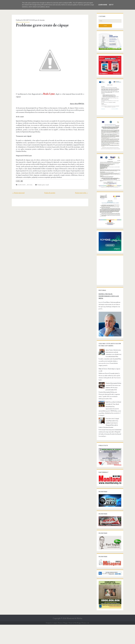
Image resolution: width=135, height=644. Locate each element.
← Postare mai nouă (17, 191)
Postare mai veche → (83, 191)
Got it (111, 5)
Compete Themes (57, 642)
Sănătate (20, 183)
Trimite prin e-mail (40, 183)
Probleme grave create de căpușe (41, 25)
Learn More (103, 5)
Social (28, 183)
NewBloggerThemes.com (82, 642)
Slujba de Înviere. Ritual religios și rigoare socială (110, 391)
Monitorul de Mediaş (74, 638)
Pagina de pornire (50, 191)
